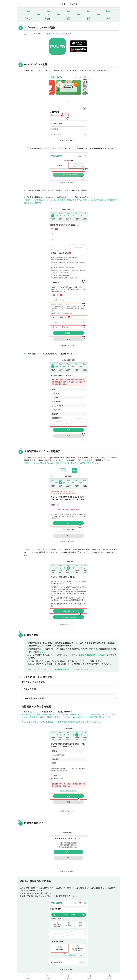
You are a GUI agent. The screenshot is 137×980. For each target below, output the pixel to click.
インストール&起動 (28, 19)
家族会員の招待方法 (62, 669)
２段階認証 (68, 19)
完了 (109, 18)
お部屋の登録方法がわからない (92, 655)
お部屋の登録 (89, 19)
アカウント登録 (48, 19)
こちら (42, 652)
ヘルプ (81, 463)
